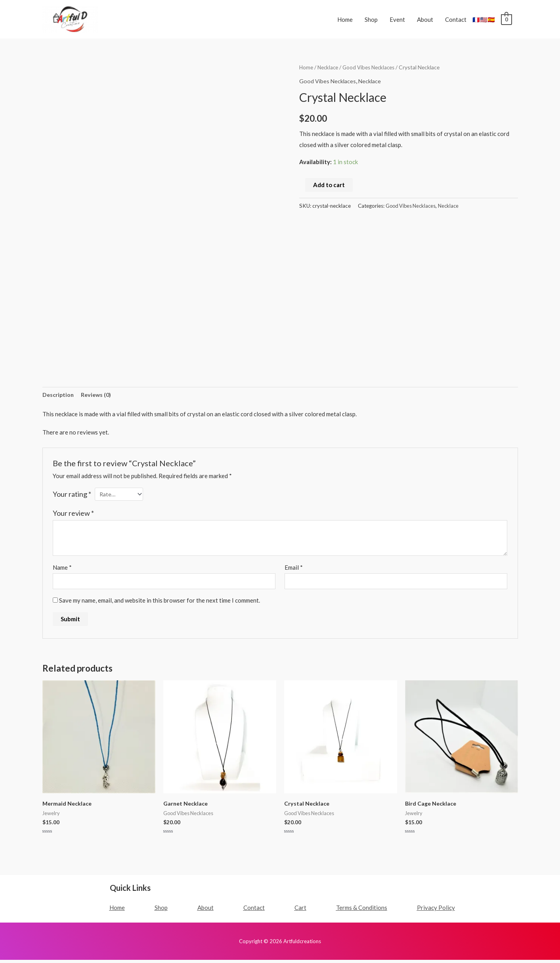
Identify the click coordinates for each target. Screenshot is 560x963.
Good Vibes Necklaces (371, 67)
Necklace (329, 67)
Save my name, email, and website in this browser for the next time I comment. (160, 603)
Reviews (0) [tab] (98, 395)
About (425, 19)
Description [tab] (59, 395)
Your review (73, 515)
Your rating (72, 495)
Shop (371, 19)
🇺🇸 (484, 19)
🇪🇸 (491, 19)
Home (345, 19)
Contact (456, 19)
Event (397, 19)
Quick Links (130, 891)
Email (294, 569)
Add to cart (329, 185)
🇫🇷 (476, 19)
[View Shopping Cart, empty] (506, 19)
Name (62, 569)
